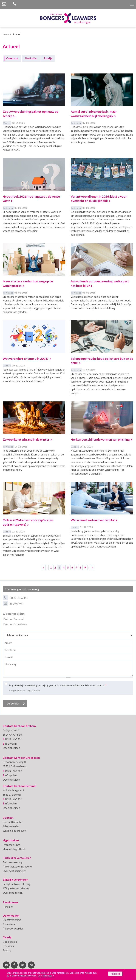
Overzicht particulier (14, 871)
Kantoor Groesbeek (15, 624)
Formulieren (9, 924)
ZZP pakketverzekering (16, 888)
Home (6, 34)
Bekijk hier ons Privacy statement (25, 690)
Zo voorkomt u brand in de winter (26, 439)
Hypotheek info (12, 845)
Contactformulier (13, 822)
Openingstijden (11, 748)
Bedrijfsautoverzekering (16, 884)
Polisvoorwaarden (13, 929)
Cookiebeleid (10, 942)
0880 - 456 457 (14, 771)
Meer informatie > (46, 976)
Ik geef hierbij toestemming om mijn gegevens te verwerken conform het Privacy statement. (58, 685)
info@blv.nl (16, 603)
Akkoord (115, 974)
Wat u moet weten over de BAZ (93, 520)
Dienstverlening (12, 920)
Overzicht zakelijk (13, 893)
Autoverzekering (12, 862)
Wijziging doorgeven (14, 831)
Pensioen (8, 907)
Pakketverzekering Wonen (18, 867)
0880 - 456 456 (19, 598)
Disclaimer (8, 946)
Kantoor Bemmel (13, 619)
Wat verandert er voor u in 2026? (26, 359)
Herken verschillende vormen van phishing (100, 439)
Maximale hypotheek (14, 849)
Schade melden (11, 826)
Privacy (7, 950)
